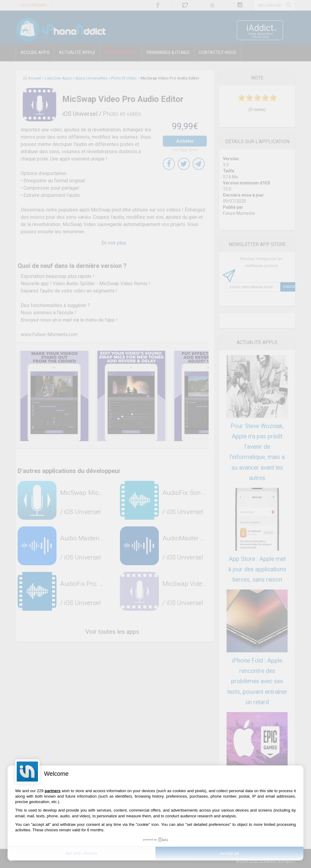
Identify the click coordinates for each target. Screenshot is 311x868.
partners (53, 791)
